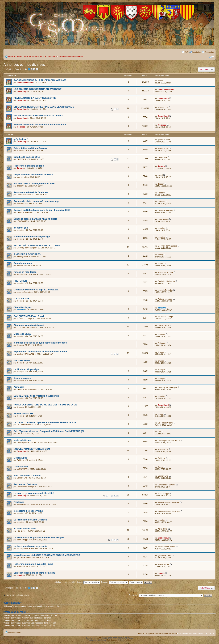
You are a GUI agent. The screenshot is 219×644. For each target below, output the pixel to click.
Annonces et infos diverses (71, 57)
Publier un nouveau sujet (206, 69)
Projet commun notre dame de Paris (33, 175)
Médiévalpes (20, 458)
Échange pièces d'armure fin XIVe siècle (35, 219)
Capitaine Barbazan (166, 281)
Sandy (161, 255)
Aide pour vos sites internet (29, 325)
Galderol (20, 460)
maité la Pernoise (24, 292)
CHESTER (21, 159)
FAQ (186, 52)
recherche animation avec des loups (33, 564)
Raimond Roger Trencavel (169, 511)
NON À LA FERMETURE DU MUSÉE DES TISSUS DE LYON (45, 405)
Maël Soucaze (112, 640)
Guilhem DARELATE (26, 354)
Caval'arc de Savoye (26, 487)
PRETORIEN (20, 281)
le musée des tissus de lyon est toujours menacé (40, 343)
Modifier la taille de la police (211, 57)
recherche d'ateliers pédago (29, 166)
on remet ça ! (21, 228)
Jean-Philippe (164, 494)
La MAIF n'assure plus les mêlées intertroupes (39, 537)
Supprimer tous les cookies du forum (161, 633)
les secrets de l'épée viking (28, 511)
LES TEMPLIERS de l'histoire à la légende (36, 396)
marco (161, 264)
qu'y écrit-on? (21, 139)
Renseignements (23, 263)
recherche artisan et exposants (30, 546)
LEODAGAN (22, 221)
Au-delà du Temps (24, 319)
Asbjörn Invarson (165, 299)
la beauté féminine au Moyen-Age (32, 237)
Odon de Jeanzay (24, 212)
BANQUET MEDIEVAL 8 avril (29, 316)
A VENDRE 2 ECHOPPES (27, 254)
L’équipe (140, 633)
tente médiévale (22, 440)
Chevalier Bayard (23, 307)
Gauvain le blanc (24, 195)
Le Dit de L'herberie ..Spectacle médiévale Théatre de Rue (45, 422)
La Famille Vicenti (24, 425)
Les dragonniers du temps (28, 442)
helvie (160, 81)
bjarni (19, 177)
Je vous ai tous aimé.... (26, 529)
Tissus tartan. (21, 467)
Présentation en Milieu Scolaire (30, 148)
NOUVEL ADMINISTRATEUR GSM (32, 449)
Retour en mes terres (25, 272)
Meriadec (21, 127)
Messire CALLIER (24, 274)
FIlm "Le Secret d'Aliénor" (28, 475)
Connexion (209, 52)
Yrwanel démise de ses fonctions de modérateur (40, 124)
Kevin (19, 265)
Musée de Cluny (22, 334)
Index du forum (15, 57)
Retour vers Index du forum (17, 595)
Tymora (20, 168)
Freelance (19, 502)
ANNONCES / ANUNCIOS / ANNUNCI (40, 57)
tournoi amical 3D (23, 414)
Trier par (114, 582)
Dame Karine (163, 325)
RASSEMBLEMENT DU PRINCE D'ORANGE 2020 (40, 80)
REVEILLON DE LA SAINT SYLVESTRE (35, 98)
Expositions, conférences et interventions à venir (40, 352)
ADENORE (163, 529)
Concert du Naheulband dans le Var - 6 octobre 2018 (42, 210)
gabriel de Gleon (24, 557)
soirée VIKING (21, 298)
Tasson (20, 186)
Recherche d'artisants (25, 484)
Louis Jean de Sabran (26, 327)
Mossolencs (163, 107)
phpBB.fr (127, 640)
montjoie (20, 230)
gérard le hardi (164, 140)
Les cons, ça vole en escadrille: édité (34, 493)
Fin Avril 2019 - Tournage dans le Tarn (34, 183)
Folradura (162, 343)
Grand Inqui (22, 91)
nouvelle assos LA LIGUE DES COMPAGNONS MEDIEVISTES (47, 555)
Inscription (196, 52)
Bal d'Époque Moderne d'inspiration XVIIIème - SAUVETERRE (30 (49, 431)
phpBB (98, 638)
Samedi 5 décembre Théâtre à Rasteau (34, 573)
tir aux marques (22, 378)
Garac (160, 467)
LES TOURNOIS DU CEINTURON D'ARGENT (37, 89)
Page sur (20, 69)
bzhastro (21, 310)
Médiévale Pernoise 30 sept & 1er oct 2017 (37, 290)
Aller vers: (133, 595)
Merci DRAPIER (22, 360)
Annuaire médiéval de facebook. (31, 192)
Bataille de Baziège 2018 (27, 157)
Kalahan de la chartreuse (27, 504)
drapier (20, 345)
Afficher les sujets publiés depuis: (77, 582)
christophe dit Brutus (26, 549)
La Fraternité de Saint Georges (30, 520)
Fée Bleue (21, 531)
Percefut (161, 193)
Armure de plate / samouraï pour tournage (36, 201)
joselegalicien (23, 257)
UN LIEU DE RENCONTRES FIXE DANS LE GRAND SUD (44, 107)
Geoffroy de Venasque (26, 248)
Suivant (210, 582)
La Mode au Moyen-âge (26, 369)
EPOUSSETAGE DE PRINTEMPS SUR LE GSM (39, 116)
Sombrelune (22, 150)
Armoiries (19, 387)
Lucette (20, 575)
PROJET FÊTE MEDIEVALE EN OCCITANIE (37, 245)
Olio (19, 434)
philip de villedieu (25, 83)
